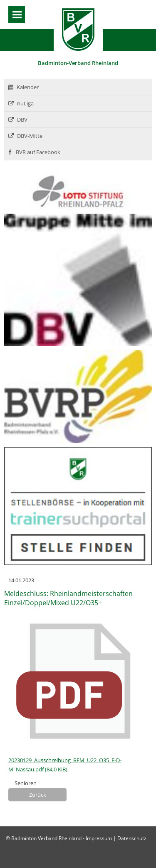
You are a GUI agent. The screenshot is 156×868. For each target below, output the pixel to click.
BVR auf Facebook (34, 152)
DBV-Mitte (25, 136)
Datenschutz (132, 838)
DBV (18, 120)
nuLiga (21, 103)
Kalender (24, 87)
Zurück (38, 795)
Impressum (99, 838)
